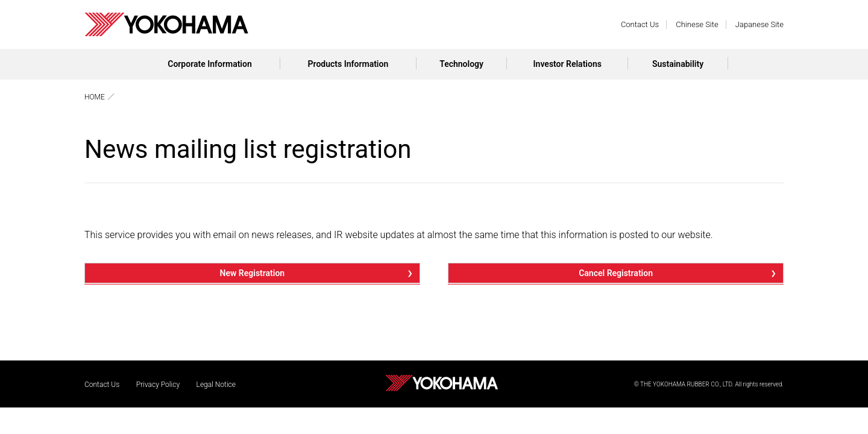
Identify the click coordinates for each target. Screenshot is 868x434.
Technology (461, 64)
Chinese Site (697, 24)
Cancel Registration (616, 273)
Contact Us (640, 24)
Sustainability (678, 64)
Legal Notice (216, 385)
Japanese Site (759, 24)
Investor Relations (568, 64)
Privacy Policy (158, 385)
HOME (95, 97)
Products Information (348, 64)
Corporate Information (210, 64)
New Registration (253, 273)
